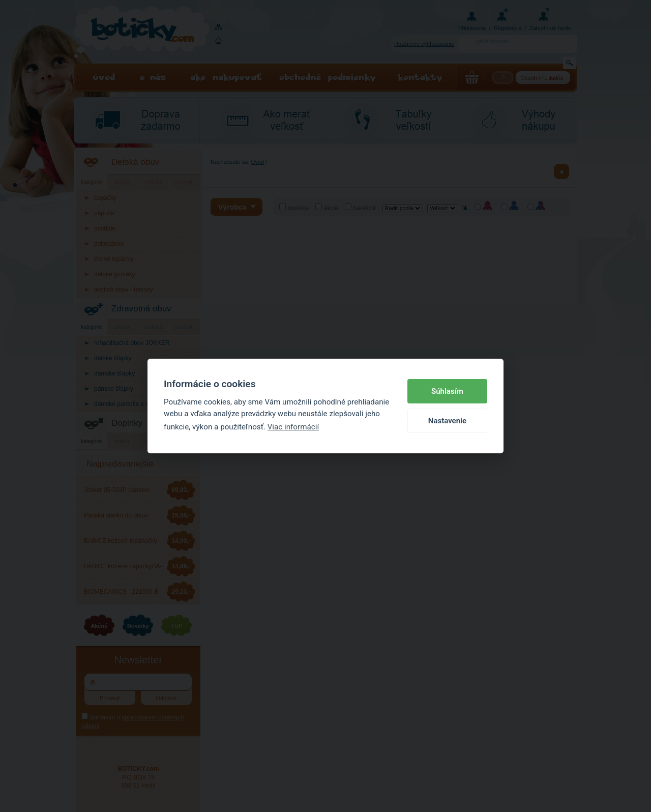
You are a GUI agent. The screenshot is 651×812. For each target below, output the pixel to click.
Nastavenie (447, 421)
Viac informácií (293, 427)
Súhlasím (447, 391)
